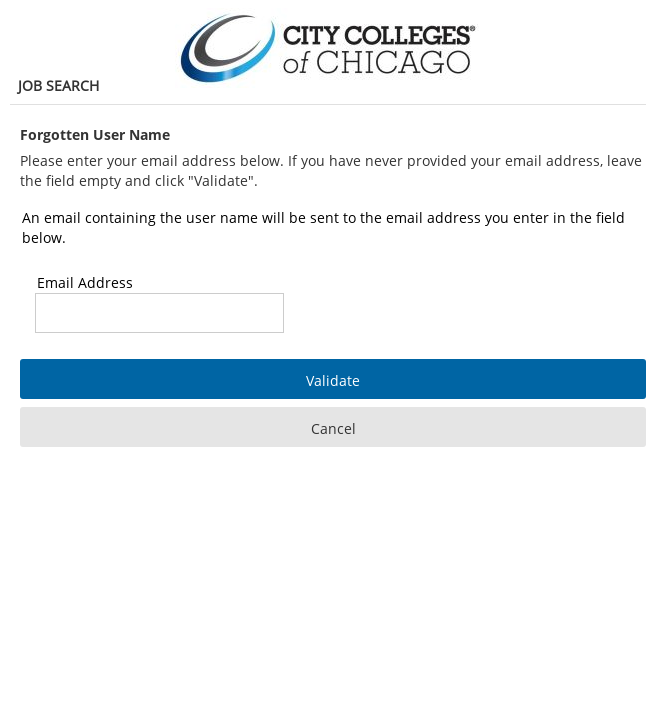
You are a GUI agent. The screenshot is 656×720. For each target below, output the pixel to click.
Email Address (85, 282)
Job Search (58, 85)
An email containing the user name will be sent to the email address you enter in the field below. (323, 227)
